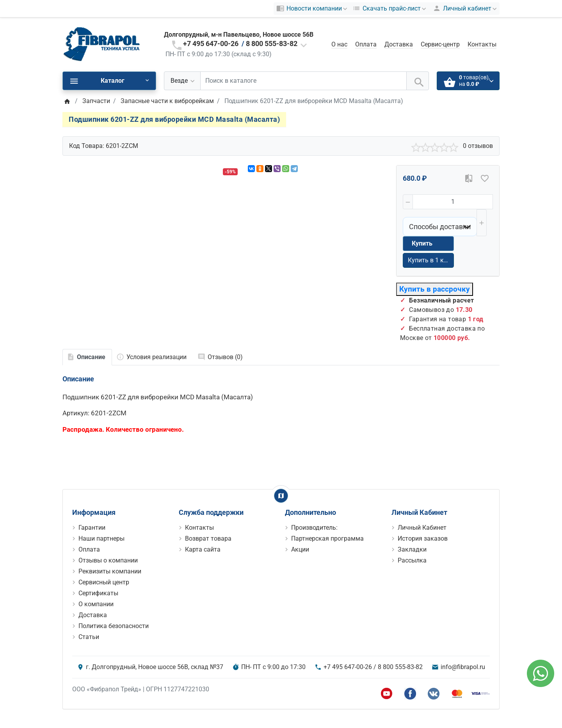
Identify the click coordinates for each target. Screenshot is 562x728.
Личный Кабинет (422, 528)
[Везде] (182, 81)
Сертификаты (98, 593)
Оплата (366, 44)
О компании (96, 604)
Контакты (482, 44)
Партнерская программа (327, 538)
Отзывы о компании (108, 560)
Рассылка (412, 560)
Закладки (412, 549)
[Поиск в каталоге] (303, 81)
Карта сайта (203, 549)
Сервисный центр (104, 582)
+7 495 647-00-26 (211, 44)
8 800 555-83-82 (272, 44)
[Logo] (101, 44)
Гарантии (92, 528)
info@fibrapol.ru (463, 667)
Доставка (399, 44)
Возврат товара (208, 538)
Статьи (89, 637)
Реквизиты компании (110, 571)
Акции (300, 549)
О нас (339, 44)
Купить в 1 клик (431, 260)
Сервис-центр (440, 44)
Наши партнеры (101, 538)
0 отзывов (478, 146)
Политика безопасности (114, 626)
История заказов (423, 538)
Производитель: (314, 528)
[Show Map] (281, 496)
